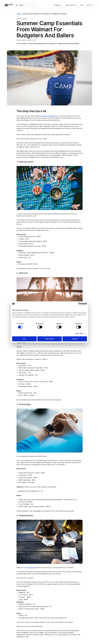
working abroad (30, 568)
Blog (82, 5)
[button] (58, 5)
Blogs (19, 14)
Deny (24, 339)
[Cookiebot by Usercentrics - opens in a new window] (79, 304)
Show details (79, 333)
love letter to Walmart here (49, 116)
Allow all (75, 339)
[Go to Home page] (9, 5)
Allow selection (49, 339)
